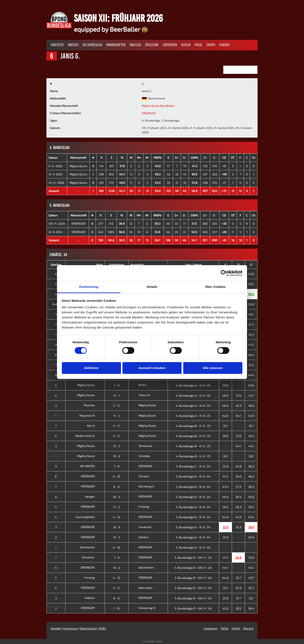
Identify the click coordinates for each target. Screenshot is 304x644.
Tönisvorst (141, 446)
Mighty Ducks (78, 166)
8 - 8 (117, 487)
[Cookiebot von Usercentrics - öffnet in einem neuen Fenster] (224, 273)
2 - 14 (117, 517)
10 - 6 (117, 456)
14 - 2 (117, 568)
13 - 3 (117, 446)
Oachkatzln (91, 547)
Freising (140, 506)
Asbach (139, 537)
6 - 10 (117, 476)
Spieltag (56, 265)
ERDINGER (149, 113)
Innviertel (141, 527)
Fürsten (140, 476)
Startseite (57, 45)
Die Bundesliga (92, 45)
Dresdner (92, 557)
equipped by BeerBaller (111, 29)
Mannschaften (116, 45)
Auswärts (137, 265)
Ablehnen (91, 368)
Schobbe (140, 456)
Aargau (93, 496)
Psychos (93, 405)
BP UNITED (91, 466)
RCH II (138, 385)
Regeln (186, 45)
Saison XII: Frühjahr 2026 (118, 18)
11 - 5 (117, 416)
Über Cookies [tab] (215, 287)
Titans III (140, 395)
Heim (99, 265)
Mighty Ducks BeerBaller (158, 106)
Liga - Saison (193, 265)
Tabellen (135, 45)
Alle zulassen (213, 368)
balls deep (141, 588)
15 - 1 (117, 395)
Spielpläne (152, 45)
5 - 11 (117, 406)
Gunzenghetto (89, 517)
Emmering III (143, 608)
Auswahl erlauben (152, 368)
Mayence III (90, 415)
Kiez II (94, 426)
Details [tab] (152, 287)
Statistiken (170, 45)
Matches (73, 45)
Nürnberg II (142, 486)
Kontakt (225, 45)
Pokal (198, 45)
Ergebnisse (117, 265)
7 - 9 (117, 385)
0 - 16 (117, 547)
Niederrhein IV (88, 436)
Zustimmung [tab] (89, 287)
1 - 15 (117, 608)
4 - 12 (117, 578)
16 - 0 (117, 497)
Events (211, 45)
